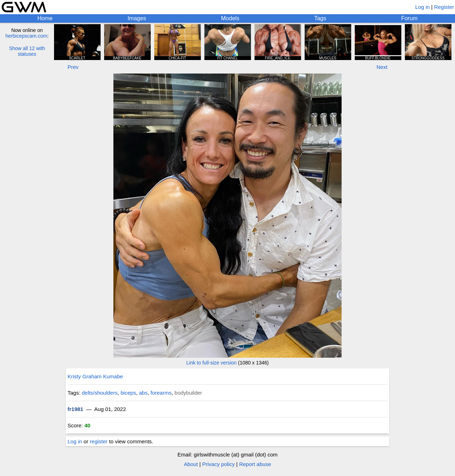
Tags (320, 18)
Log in (422, 7)
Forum (409, 18)
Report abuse (255, 464)
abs (143, 393)
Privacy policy (219, 464)
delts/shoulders (100, 393)
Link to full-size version (212, 363)
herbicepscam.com (26, 36)
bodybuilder (188, 393)
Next (382, 67)
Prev (73, 67)
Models (230, 18)
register (99, 441)
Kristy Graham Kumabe (95, 376)
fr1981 (75, 409)
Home (45, 18)
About (191, 464)
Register (444, 7)
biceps (128, 393)
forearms (161, 393)
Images (137, 18)
